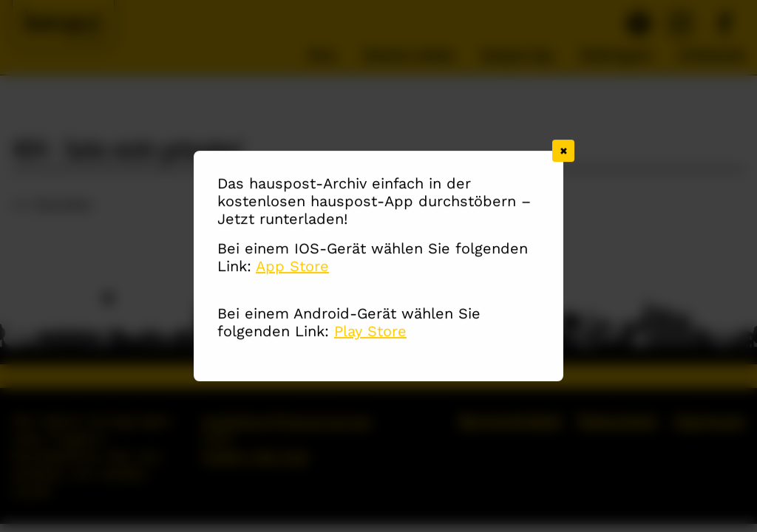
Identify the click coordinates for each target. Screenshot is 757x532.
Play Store (370, 332)
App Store (292, 267)
